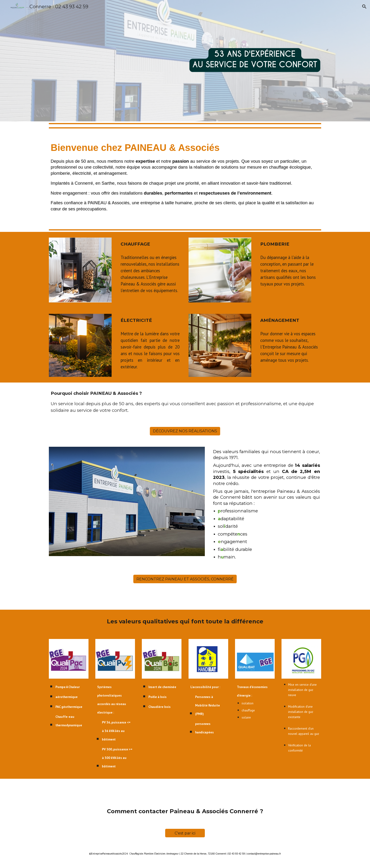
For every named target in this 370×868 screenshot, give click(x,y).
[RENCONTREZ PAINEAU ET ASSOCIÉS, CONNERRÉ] (185, 579)
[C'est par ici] (185, 833)
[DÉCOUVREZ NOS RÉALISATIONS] (185, 431)
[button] (364, 7)
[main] (185, 179)
